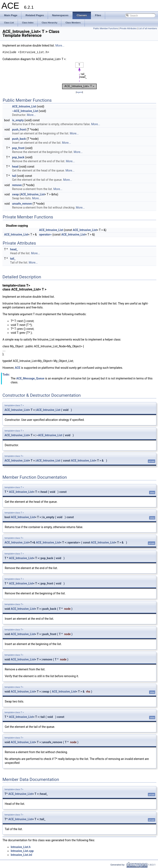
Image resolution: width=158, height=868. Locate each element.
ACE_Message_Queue (30, 378)
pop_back (18, 157)
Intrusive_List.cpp (22, 851)
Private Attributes (128, 29)
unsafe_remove (22, 204)
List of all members (148, 29)
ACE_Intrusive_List (24, 106)
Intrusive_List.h (21, 847)
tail (14, 176)
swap (16, 194)
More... (60, 45)
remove (17, 185)
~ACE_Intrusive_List (25, 111)
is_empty (18, 120)
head (15, 167)
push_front (19, 129)
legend (79, 92)
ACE (17, 368)
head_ (14, 249)
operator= (45, 234)
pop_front (18, 148)
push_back (19, 139)
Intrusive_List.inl (21, 855)
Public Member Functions (106, 29)
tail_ (13, 259)
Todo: (6, 374)
